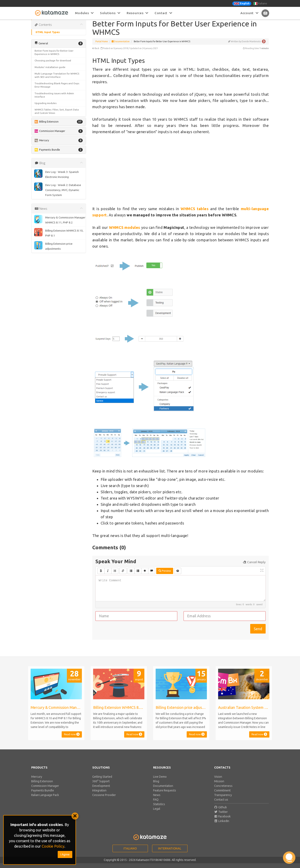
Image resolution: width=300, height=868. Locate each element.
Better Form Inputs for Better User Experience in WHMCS (54, 57)
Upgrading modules (46, 108)
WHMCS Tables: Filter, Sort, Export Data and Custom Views (57, 116)
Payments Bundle (43, 795)
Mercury (37, 781)
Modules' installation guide (50, 72)
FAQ (156, 804)
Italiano (260, 4)
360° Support (101, 786)
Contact (163, 13)
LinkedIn (222, 826)
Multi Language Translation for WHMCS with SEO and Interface (57, 80)
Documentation (121, 46)
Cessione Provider (104, 800)
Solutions (110, 13)
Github (221, 812)
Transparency (223, 800)
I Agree (65, 854)
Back (96, 53)
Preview (165, 576)
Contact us (221, 804)
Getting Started (102, 781)
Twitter (221, 817)
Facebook (222, 821)
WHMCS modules (124, 232)
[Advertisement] (181, 175)
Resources (137, 13)
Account (249, 13)
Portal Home (102, 46)
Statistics (159, 809)
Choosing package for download (53, 65)
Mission (219, 786)
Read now (72, 739)
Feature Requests (165, 795)
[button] (59, 48)
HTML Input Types (48, 37)
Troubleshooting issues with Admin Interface (54, 100)
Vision (218, 781)
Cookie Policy (53, 846)
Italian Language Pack (45, 800)
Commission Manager (45, 791)
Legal (157, 813)
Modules (84, 13)
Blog (156, 786)
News (157, 800)
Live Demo (160, 781)
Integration (99, 795)
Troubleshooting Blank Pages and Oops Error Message (57, 90)
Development (101, 791)
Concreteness (223, 791)
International (170, 853)
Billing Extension (42, 786)
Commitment (222, 795)
